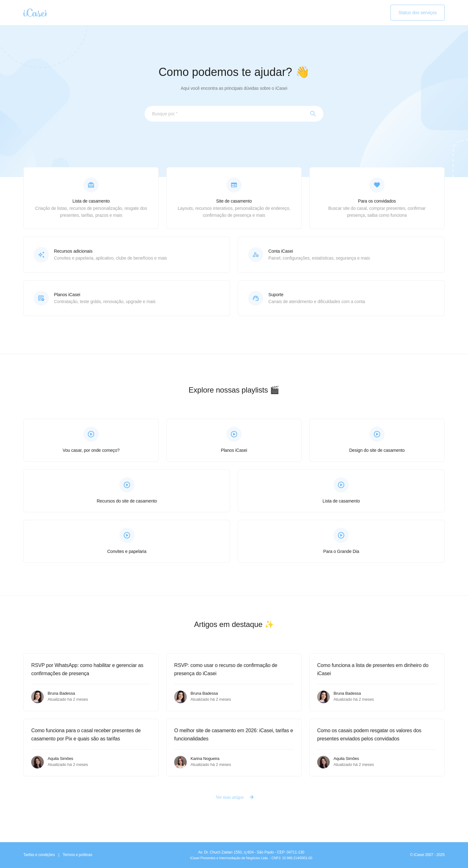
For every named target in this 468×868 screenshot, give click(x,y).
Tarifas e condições (39, 855)
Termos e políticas (77, 855)
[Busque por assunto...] (234, 114)
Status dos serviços (417, 13)
